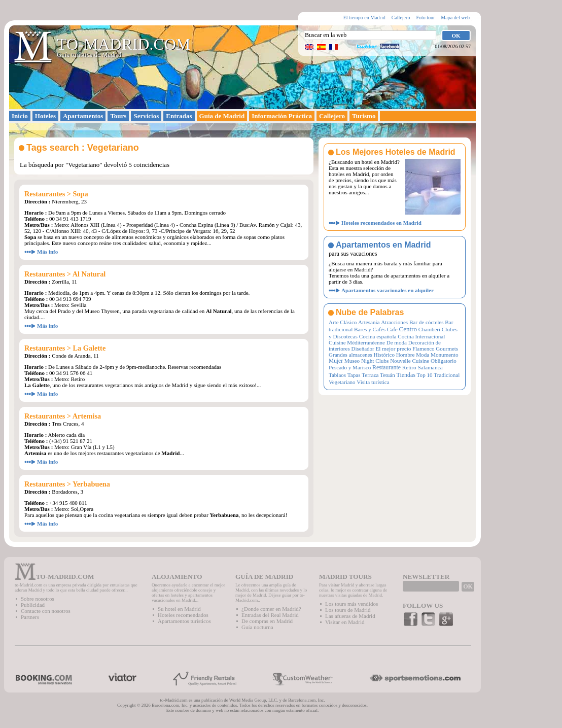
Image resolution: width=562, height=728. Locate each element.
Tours (118, 116)
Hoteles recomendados (183, 615)
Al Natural (89, 274)
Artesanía (369, 322)
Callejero (401, 18)
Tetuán (388, 375)
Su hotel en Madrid (179, 609)
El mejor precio (393, 349)
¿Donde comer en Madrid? (271, 609)
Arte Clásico (343, 322)
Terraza (370, 375)
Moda (423, 355)
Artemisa (87, 416)
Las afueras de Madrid (350, 616)
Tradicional (447, 375)
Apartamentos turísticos (184, 621)
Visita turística (373, 382)
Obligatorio (444, 361)
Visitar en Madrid (345, 622)
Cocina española (378, 336)
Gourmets (447, 349)
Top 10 (425, 375)
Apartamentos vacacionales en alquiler (388, 290)
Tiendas (406, 375)
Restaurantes (45, 194)
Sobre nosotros (38, 599)
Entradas (179, 116)
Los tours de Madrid (348, 610)
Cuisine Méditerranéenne (357, 342)
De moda (397, 342)
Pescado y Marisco (350, 367)
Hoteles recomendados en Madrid (381, 223)
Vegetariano (342, 382)
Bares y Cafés (370, 329)
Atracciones (394, 322)
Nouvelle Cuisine (410, 361)
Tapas (354, 375)
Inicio (20, 116)
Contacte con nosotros (46, 611)
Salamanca (430, 367)
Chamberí (429, 329)
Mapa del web (455, 18)
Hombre (406, 355)
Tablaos (337, 375)
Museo (352, 361)
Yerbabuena (91, 484)
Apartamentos (83, 116)
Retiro (409, 367)
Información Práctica (282, 116)
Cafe (392, 329)
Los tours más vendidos (352, 604)
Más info (47, 252)
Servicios (146, 116)
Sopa (81, 194)
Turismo (364, 116)
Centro (408, 329)
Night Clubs (375, 361)
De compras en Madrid (267, 621)
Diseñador (362, 349)
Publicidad (33, 605)
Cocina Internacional (421, 336)
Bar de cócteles (427, 322)
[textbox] (370, 35)
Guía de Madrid (222, 116)
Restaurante (387, 367)
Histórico (384, 355)
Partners (30, 617)
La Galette (90, 348)
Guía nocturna (257, 627)
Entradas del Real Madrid (270, 615)
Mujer (336, 361)
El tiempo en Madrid (364, 18)
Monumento (445, 355)
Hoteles (45, 116)
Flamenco (423, 349)
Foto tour (425, 18)
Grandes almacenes (350, 355)
